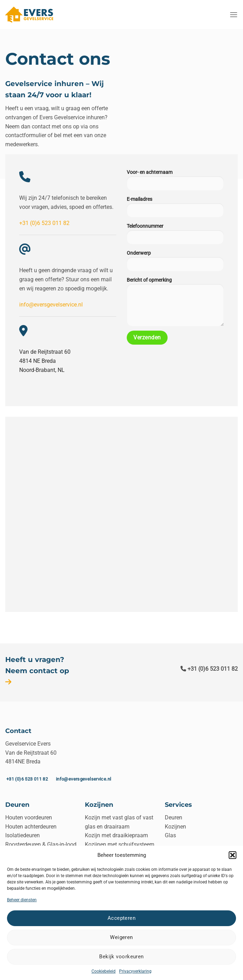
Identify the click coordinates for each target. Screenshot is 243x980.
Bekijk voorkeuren (121, 957)
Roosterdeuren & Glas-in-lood (41, 844)
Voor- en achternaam (175, 181)
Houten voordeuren (29, 817)
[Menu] (234, 15)
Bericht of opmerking (175, 303)
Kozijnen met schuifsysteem (120, 844)
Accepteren (122, 918)
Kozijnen (175, 827)
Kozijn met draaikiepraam (116, 835)
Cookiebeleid (104, 971)
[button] (233, 855)
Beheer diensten (22, 900)
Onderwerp (175, 262)
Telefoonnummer (175, 235)
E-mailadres (175, 208)
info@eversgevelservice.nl (51, 305)
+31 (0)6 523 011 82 (44, 223)
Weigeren (121, 937)
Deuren (174, 817)
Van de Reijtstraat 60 (45, 352)
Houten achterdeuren (31, 827)
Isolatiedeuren (23, 835)
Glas (170, 835)
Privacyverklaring (135, 971)
